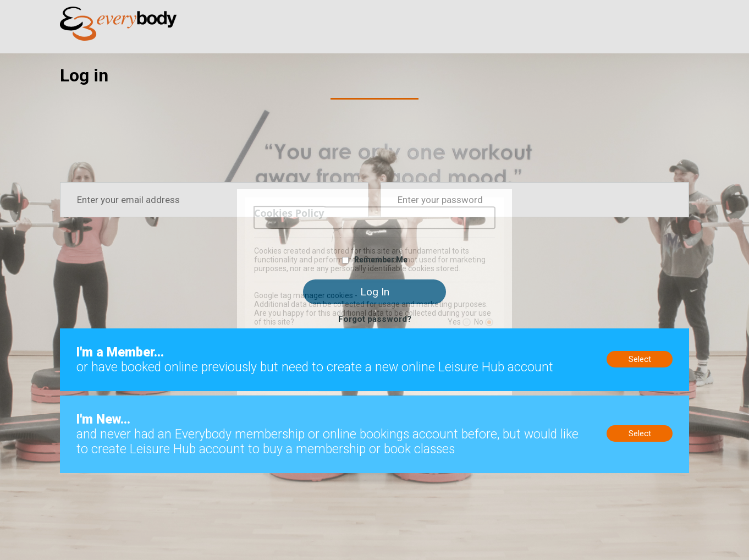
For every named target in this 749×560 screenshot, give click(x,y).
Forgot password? (375, 319)
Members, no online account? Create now (136, 333)
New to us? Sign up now (104, 400)
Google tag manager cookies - (306, 295)
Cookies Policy (289, 213)
